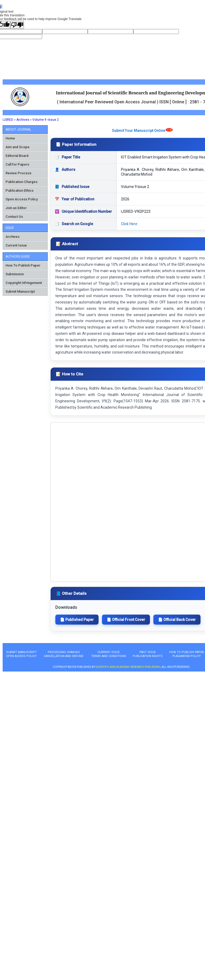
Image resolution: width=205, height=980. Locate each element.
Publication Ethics (19, 190)
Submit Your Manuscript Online (139, 131)
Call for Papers (17, 164)
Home (10, 138)
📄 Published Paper (77, 620)
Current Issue (16, 245)
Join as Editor (16, 208)
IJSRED (8, 120)
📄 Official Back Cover (177, 620)
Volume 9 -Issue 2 (46, 120)
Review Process (18, 173)
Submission (15, 274)
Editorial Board (17, 156)
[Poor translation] (17, 25)
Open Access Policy (22, 199)
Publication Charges (21, 182)
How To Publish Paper (23, 265)
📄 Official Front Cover (126, 620)
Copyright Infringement (24, 283)
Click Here (129, 224)
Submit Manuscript (20, 291)
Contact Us (14, 217)
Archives (23, 120)
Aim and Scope (18, 147)
